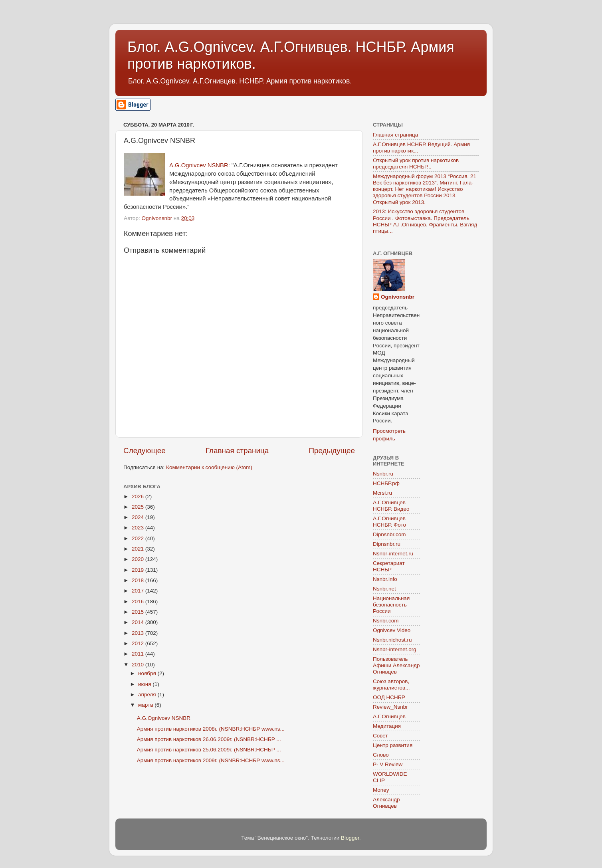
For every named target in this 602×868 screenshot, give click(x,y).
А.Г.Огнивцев (389, 716)
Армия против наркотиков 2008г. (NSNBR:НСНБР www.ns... (211, 729)
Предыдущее (332, 451)
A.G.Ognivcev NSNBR (199, 165)
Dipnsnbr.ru (387, 544)
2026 (139, 496)
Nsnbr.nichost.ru (392, 640)
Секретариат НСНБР (389, 566)
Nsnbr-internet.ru (393, 554)
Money (381, 790)
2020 (139, 559)
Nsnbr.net (384, 589)
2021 (139, 549)
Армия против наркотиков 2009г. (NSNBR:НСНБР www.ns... (211, 760)
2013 (139, 633)
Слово (381, 755)
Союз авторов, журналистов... (391, 685)
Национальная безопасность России (391, 605)
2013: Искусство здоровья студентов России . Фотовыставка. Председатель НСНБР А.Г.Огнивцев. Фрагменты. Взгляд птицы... (425, 221)
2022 (139, 538)
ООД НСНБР (389, 697)
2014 (139, 622)
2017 (139, 591)
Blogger (350, 838)
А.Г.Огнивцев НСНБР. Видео (391, 506)
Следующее (145, 451)
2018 (139, 580)
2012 (139, 643)
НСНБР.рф (386, 483)
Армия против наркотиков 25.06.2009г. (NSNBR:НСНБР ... (209, 750)
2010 (139, 665)
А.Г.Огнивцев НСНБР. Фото (389, 522)
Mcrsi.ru (382, 493)
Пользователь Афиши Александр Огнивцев (396, 665)
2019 (139, 570)
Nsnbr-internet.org (395, 649)
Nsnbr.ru (383, 474)
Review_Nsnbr (390, 707)
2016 (139, 601)
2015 (139, 612)
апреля (148, 695)
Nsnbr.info (385, 579)
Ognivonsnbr (398, 297)
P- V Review (388, 764)
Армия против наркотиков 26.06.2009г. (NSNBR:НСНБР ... (209, 739)
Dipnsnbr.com (389, 534)
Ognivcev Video (392, 630)
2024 (139, 517)
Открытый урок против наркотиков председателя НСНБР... (416, 163)
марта (146, 705)
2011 (139, 654)
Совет (380, 736)
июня (145, 684)
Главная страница (237, 451)
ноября (148, 673)
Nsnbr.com (386, 621)
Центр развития (393, 745)
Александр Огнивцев (386, 803)
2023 (139, 528)
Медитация (387, 726)
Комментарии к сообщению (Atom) (209, 467)
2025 (139, 507)
